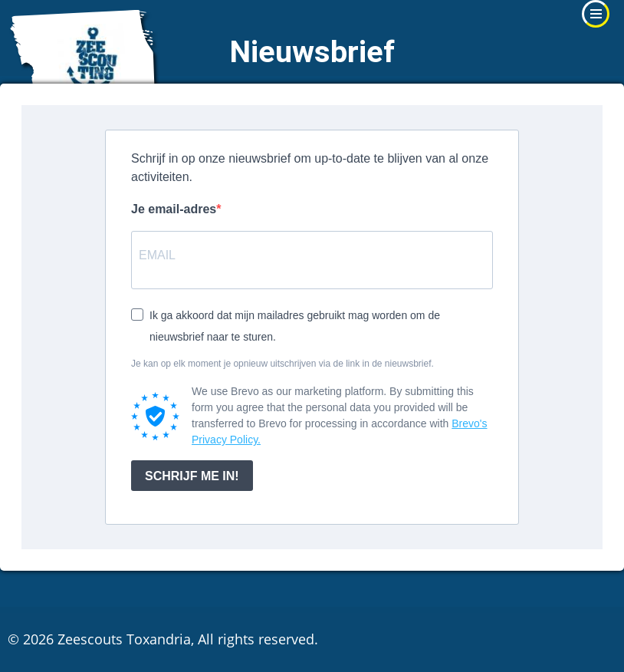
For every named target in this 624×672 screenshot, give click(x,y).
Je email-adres (174, 209)
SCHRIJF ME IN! (192, 476)
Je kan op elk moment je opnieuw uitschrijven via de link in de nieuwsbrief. (282, 364)
